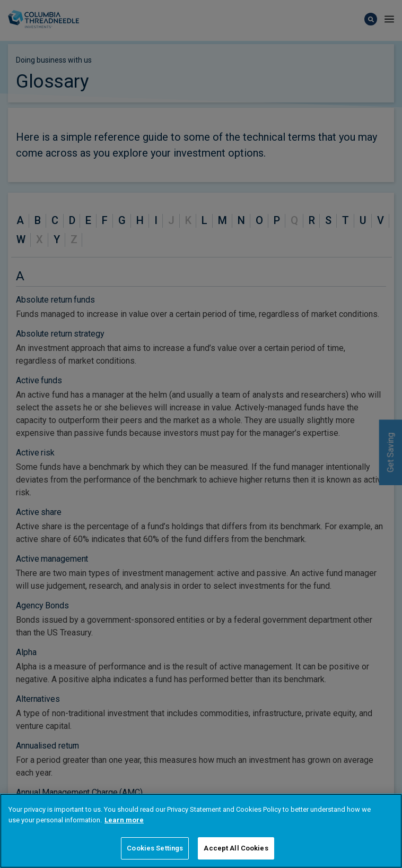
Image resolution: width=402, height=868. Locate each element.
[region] (201, 831)
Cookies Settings (155, 848)
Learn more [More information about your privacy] (124, 820)
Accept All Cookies (236, 848)
